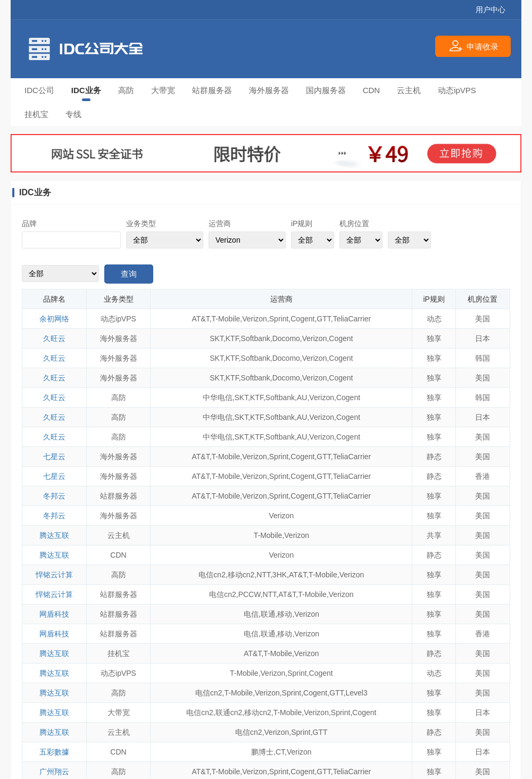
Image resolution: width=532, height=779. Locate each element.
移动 (285, 614)
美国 (483, 319)
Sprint (279, 319)
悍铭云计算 (54, 575)
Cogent (302, 319)
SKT (217, 338)
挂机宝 (36, 114)
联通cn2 (229, 712)
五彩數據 (54, 752)
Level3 (356, 693)
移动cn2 (241, 575)
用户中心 (491, 10)
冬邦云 (54, 496)
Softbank (256, 338)
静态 (434, 457)
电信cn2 (212, 575)
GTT (323, 319)
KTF (232, 338)
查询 (129, 274)
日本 (483, 338)
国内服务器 (326, 90)
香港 (483, 476)
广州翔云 (54, 772)
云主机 (409, 90)
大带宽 (163, 90)
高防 (126, 90)
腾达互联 (54, 535)
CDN (372, 90)
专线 (73, 114)
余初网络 (54, 319)
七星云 (54, 457)
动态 (434, 319)
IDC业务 (86, 90)
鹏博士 (262, 752)
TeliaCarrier (352, 319)
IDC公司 (39, 90)
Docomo (286, 338)
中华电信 (218, 397)
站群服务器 (212, 90)
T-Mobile (226, 319)
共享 (434, 535)
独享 (434, 338)
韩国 (483, 358)
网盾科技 (54, 614)
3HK (280, 575)
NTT (263, 575)
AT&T (201, 319)
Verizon (255, 319)
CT (280, 752)
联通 (268, 614)
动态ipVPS (457, 90)
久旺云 (54, 338)
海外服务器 (269, 90)
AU (302, 397)
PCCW (250, 594)
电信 (251, 614)
